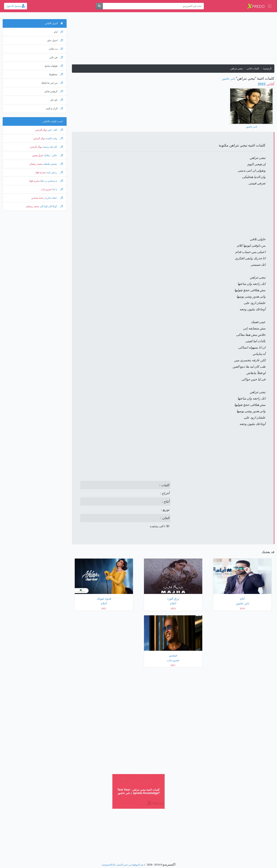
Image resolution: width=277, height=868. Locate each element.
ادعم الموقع (139, 865)
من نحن (128, 865)
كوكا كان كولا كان (51, 206)
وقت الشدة (54, 138)
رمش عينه (54, 172)
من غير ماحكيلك (52, 83)
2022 (266, 84)
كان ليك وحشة (52, 147)
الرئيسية (267, 69)
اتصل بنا (118, 865)
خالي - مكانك (53, 155)
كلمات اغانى (253, 69)
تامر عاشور (229, 79)
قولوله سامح (54, 66)
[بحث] (99, 6)
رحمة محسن (38, 198)
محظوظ (56, 74)
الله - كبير (55, 130)
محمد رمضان (36, 164)
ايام (58, 32)
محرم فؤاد (41, 172)
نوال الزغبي (41, 130)
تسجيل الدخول (16, 6)
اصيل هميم (38, 155)
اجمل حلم (55, 40)
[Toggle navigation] (270, 6)
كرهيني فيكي (54, 91)
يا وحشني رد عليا (51, 181)
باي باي (57, 100)
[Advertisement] (173, 40)
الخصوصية (107, 865)
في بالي (56, 57)
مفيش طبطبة (53, 164)
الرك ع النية (54, 109)
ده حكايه (56, 49)
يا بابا (57, 189)
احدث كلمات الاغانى (53, 121)
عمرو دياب (46, 189)
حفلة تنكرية (54, 198)
